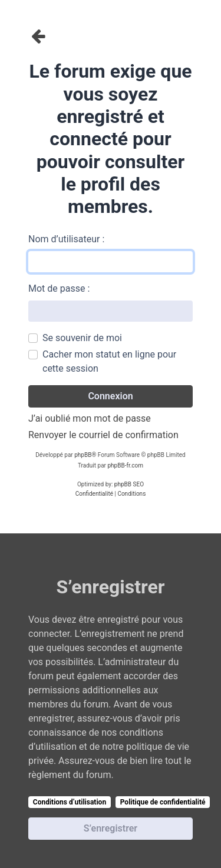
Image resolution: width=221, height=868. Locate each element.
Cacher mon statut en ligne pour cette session (109, 361)
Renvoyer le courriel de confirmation (103, 435)
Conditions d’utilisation (70, 802)
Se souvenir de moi (82, 338)
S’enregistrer (111, 828)
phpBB (83, 455)
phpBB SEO (129, 484)
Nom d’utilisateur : (66, 239)
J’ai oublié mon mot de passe (90, 418)
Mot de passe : (59, 288)
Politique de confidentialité (163, 802)
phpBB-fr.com (125, 465)
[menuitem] (94, 494)
